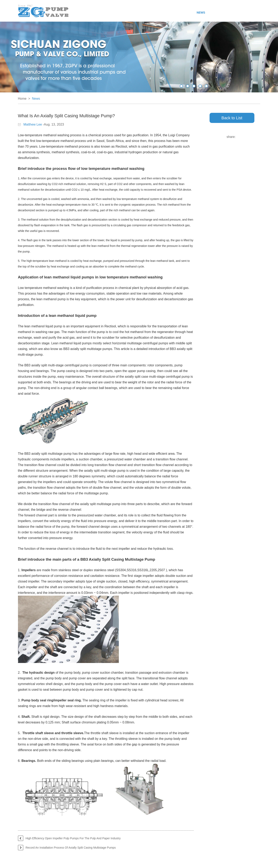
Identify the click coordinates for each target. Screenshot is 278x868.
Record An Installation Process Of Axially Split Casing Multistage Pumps (71, 848)
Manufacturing (161, 13)
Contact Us (246, 13)
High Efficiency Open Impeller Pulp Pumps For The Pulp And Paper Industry (73, 838)
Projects (185, 13)
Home (86, 13)
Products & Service (129, 13)
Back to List (232, 118)
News (201, 13)
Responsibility (221, 13)
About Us (102, 13)
